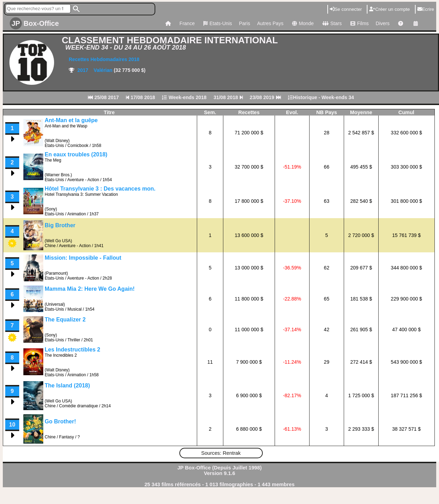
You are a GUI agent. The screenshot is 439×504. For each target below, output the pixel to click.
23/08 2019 (265, 97)
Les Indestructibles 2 (72, 350)
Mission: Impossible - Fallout (83, 258)
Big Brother (60, 225)
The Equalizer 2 (65, 320)
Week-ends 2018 (184, 97)
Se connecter (346, 9)
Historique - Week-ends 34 (321, 97)
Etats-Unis (217, 23)
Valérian (104, 70)
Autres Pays (270, 23)
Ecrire (426, 9)
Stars (331, 23)
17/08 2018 (141, 97)
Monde (302, 23)
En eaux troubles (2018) (76, 154)
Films (359, 23)
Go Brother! (60, 421)
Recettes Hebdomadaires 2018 (104, 59)
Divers (383, 23)
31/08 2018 (228, 97)
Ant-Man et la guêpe (71, 120)
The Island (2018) (67, 386)
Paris (245, 23)
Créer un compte (389, 9)
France (187, 23)
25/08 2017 (103, 97)
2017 (82, 70)
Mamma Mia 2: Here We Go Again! (90, 289)
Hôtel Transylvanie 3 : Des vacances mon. (100, 189)
